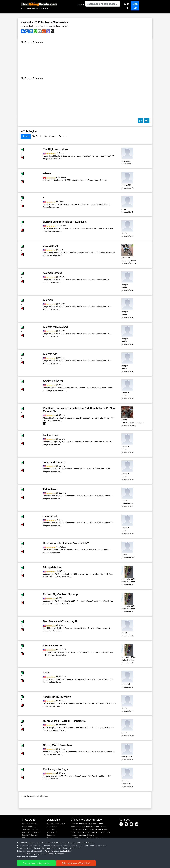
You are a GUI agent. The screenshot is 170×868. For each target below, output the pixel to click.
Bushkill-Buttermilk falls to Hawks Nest (65, 222)
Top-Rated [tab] (37, 136)
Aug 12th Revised (53, 273)
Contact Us (51, 850)
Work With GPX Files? (31, 845)
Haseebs (74, 850)
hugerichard (48, 156)
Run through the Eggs (55, 769)
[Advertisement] (85, 60)
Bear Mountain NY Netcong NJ (61, 621)
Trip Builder (51, 845)
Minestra (47, 776)
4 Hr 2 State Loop (53, 645)
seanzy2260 (48, 752)
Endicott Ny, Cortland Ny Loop (60, 594)
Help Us (50, 853)
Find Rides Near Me (30, 839)
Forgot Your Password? (31, 847)
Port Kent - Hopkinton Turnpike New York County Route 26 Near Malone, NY (79, 410)
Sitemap (44, 865)
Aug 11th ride (50, 354)
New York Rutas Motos (101, 156)
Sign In (127, 6)
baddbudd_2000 (50, 574)
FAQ (24, 853)
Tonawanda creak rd (55, 462)
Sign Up (135, 6)
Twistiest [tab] (63, 136)
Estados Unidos (83, 156)
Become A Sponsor (30, 850)
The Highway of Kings (55, 149)
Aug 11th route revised (55, 327)
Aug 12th (48, 300)
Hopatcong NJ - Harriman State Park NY (66, 543)
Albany (47, 173)
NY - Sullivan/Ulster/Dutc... (61, 577)
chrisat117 (74, 853)
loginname (75, 845)
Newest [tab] (26, 136)
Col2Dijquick (92, 839)
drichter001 (48, 180)
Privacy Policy (54, 865)
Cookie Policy (66, 865)
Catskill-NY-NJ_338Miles (57, 697)
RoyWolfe (75, 842)
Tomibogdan (76, 847)
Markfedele (48, 679)
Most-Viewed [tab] (50, 136)
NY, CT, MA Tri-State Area (57, 745)
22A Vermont (50, 246)
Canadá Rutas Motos (90, 180)
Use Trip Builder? (29, 842)
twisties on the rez (53, 381)
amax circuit (50, 516)
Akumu (46, 418)
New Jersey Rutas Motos (97, 204)
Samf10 (46, 228)
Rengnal (46, 280)
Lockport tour (51, 435)
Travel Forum (52, 842)
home (46, 672)
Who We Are (51, 847)
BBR (89, 842)
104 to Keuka (50, 489)
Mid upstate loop (53, 567)
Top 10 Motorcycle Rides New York (54, 26)
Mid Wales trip (92, 853)
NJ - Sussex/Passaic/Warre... (54, 730)
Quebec (103, 180)
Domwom (75, 839)
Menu (81, 5)
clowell (46, 204)
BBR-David (47, 253)
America (72, 156)
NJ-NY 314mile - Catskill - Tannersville (64, 721)
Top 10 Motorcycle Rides (56, 839)
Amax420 (47, 388)
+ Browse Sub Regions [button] (30, 26)
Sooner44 (47, 496)
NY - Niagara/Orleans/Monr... (55, 391)
